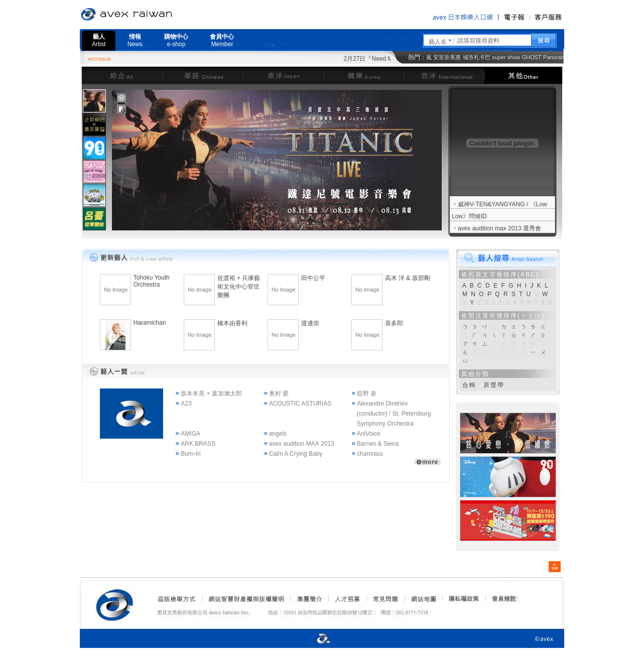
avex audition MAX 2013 (302, 444)
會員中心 (222, 40)
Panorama (556, 57)
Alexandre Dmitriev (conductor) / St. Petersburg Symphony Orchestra (394, 414)
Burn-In (190, 454)
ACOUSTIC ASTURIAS (300, 404)
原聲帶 (494, 385)
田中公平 (313, 278)
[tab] (94, 101)
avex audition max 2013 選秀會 (499, 228)
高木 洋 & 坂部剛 (408, 278)
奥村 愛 (279, 393)
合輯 (469, 385)
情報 (135, 40)
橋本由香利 (232, 323)
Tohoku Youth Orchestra (152, 281)
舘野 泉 (367, 393)
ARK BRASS (198, 444)
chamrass (370, 454)
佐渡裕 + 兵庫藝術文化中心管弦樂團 (239, 287)
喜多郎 (394, 323)
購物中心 (176, 40)
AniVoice (369, 434)
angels (278, 434)
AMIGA (190, 434)
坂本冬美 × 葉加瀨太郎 (211, 393)
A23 (186, 404)
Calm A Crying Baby (296, 454)
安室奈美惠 (447, 57)
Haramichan (150, 323)
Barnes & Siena (378, 444)
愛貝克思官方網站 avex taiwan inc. (155, 15)
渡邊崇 (310, 323)
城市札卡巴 (477, 57)
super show (506, 57)
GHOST (532, 57)
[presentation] (94, 101)
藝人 (99, 40)
